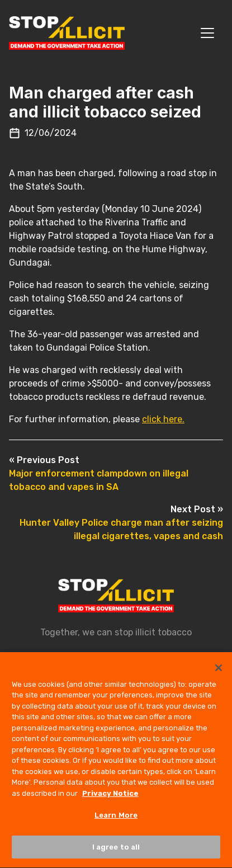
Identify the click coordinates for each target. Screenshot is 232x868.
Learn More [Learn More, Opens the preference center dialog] (116, 819)
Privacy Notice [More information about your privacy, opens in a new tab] (110, 797)
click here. (163, 419)
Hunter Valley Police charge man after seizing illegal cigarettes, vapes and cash (121, 523)
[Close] (219, 671)
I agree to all (116, 850)
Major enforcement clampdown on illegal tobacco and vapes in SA (99, 473)
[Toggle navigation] (207, 33)
